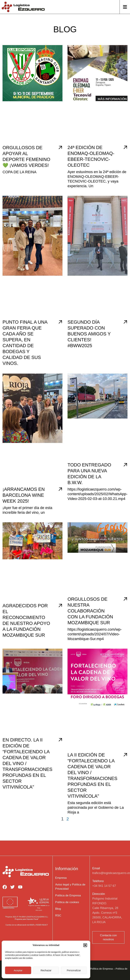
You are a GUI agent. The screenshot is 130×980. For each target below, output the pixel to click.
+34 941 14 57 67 (104, 889)
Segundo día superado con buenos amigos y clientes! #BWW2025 (91, 340)
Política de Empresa (101, 972)
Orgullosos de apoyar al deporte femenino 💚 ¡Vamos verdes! (24, 159)
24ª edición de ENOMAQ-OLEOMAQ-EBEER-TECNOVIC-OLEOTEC (91, 159)
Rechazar (46, 970)
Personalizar (74, 970)
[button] (85, 945)
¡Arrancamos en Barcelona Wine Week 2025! (26, 501)
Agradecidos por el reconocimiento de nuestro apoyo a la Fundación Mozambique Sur (26, 629)
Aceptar (18, 970)
